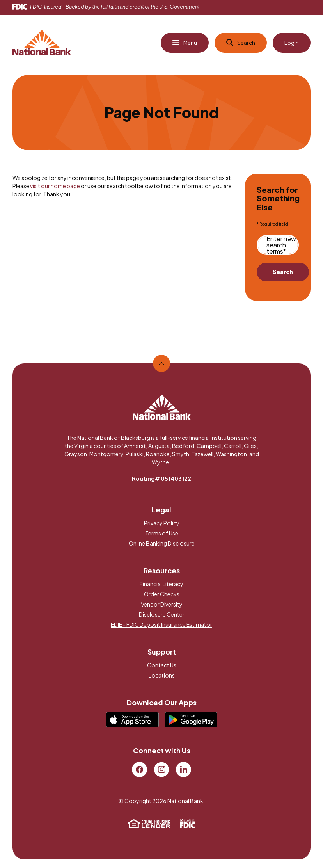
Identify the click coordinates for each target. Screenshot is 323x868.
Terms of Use (162, 534)
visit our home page (55, 186)
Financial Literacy (161, 584)
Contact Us (162, 665)
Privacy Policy (162, 523)
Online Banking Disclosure (162, 544)
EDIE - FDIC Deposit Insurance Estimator (161, 625)
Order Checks (162, 594)
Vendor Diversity (162, 605)
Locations (162, 676)
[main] (162, 208)
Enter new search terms (281, 245)
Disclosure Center (162, 615)
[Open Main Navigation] (185, 44)
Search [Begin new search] (283, 272)
